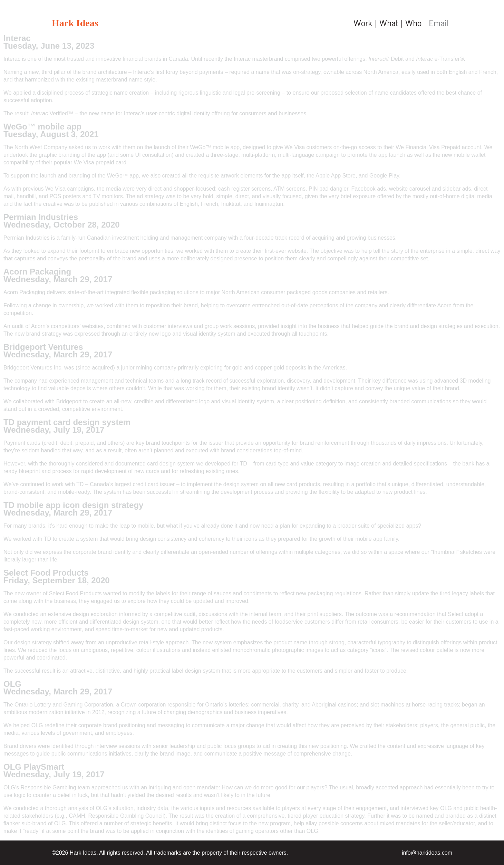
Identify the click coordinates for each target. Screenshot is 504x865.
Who (413, 24)
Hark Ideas (75, 23)
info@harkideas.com (427, 853)
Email (439, 24)
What (389, 24)
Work (363, 24)
